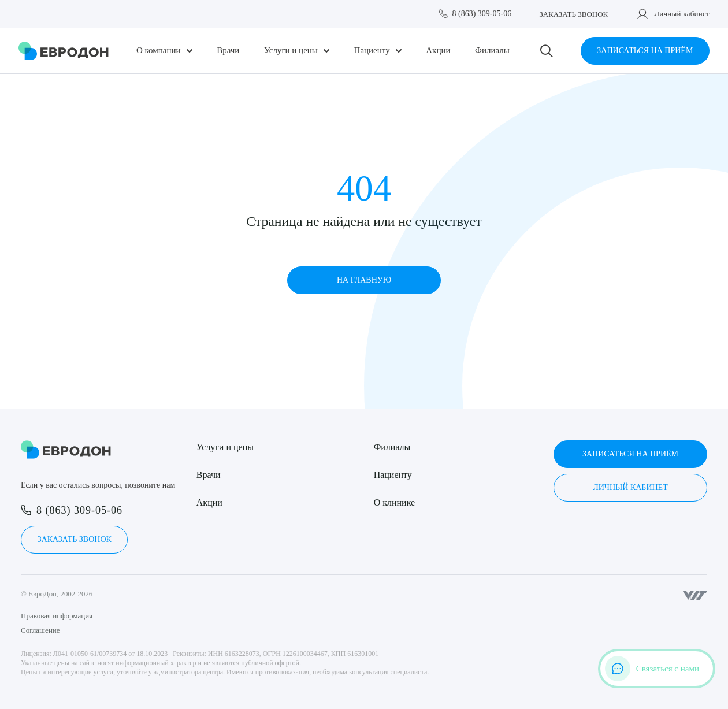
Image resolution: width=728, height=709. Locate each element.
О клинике (394, 502)
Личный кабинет (682, 14)
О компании (159, 51)
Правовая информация (57, 616)
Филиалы (492, 51)
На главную (364, 280)
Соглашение (40, 630)
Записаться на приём (645, 51)
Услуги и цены (291, 51)
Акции (438, 51)
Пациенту (372, 51)
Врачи (228, 51)
